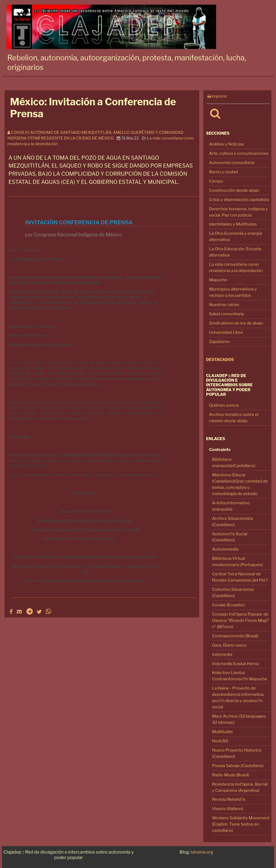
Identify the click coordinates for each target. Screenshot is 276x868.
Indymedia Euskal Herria (235, 664)
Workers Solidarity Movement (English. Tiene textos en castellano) (241, 824)
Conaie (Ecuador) (229, 605)
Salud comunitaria (226, 314)
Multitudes (223, 732)
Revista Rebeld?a (229, 799)
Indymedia (222, 654)
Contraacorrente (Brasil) (235, 636)
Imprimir (217, 96)
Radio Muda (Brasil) (231, 775)
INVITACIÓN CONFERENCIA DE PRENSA (79, 223)
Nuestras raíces (224, 305)
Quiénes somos (224, 405)
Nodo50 (220, 741)
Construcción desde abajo (234, 190)
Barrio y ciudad (223, 172)
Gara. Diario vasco (229, 645)
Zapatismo (219, 342)
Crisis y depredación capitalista (239, 200)
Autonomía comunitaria (232, 163)
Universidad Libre (226, 332)
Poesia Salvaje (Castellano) (238, 766)
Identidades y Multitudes (233, 224)
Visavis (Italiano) (228, 809)
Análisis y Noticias (226, 144)
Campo (216, 181)
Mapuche (218, 280)
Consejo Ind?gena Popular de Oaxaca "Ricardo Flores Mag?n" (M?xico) (240, 620)
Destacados (220, 360)
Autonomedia (225, 549)
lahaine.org (202, 852)
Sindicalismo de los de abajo (236, 323)
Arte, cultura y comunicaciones (239, 153)
